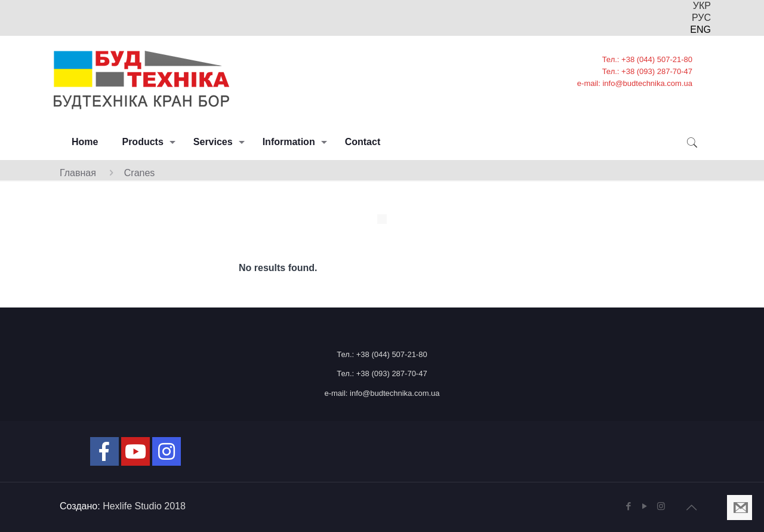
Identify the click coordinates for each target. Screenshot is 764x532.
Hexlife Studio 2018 (144, 506)
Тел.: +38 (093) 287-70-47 (382, 373)
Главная (78, 173)
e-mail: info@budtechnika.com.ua (382, 393)
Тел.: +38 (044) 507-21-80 (382, 354)
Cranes (140, 173)
